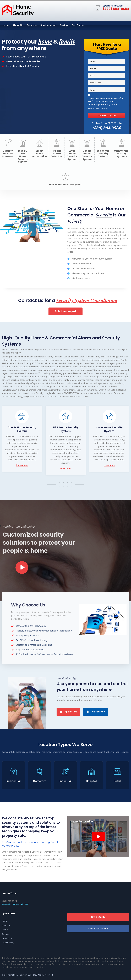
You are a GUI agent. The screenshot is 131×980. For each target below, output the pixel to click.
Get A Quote (98, 917)
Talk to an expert (65, 311)
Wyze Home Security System (72, 155)
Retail (117, 781)
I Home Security (20, 975)
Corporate (40, 781)
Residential (14, 781)
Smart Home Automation (40, 154)
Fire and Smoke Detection (57, 154)
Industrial (65, 781)
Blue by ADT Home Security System (23, 156)
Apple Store (69, 712)
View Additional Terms (98, 109)
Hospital (91, 781)
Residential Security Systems (103, 154)
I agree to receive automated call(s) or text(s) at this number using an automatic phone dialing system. (106, 102)
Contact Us (7, 938)
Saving (64, 25)
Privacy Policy (8, 943)
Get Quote (78, 25)
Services (32, 25)
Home (5, 25)
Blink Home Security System (65, 185)
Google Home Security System (87, 155)
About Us (18, 25)
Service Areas (48, 25)
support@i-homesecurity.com (16, 904)
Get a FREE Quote (107, 116)
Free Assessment (98, 928)
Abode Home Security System (22, 429)
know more (22, 465)
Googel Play (96, 712)
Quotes (5, 930)
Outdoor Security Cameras (8, 154)
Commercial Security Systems (122, 154)
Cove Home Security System (109, 429)
